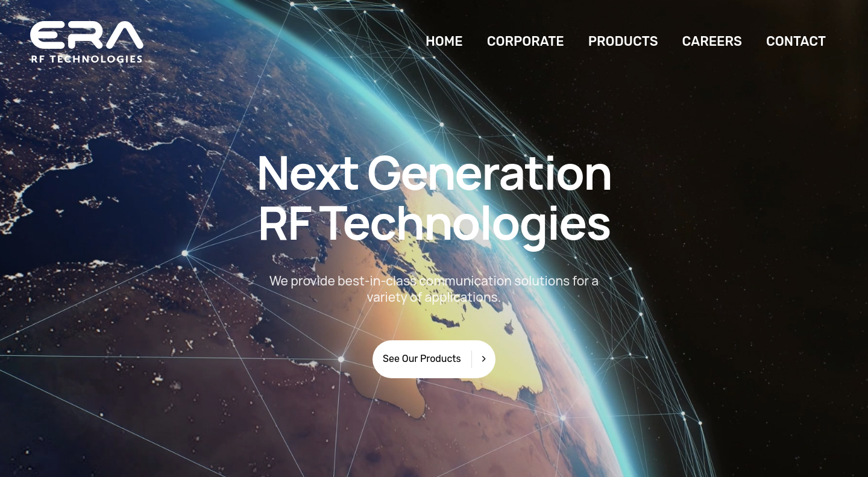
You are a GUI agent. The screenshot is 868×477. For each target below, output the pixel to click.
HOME (444, 41)
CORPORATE (526, 41)
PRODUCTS (623, 41)
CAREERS (712, 41)
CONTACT (796, 41)
